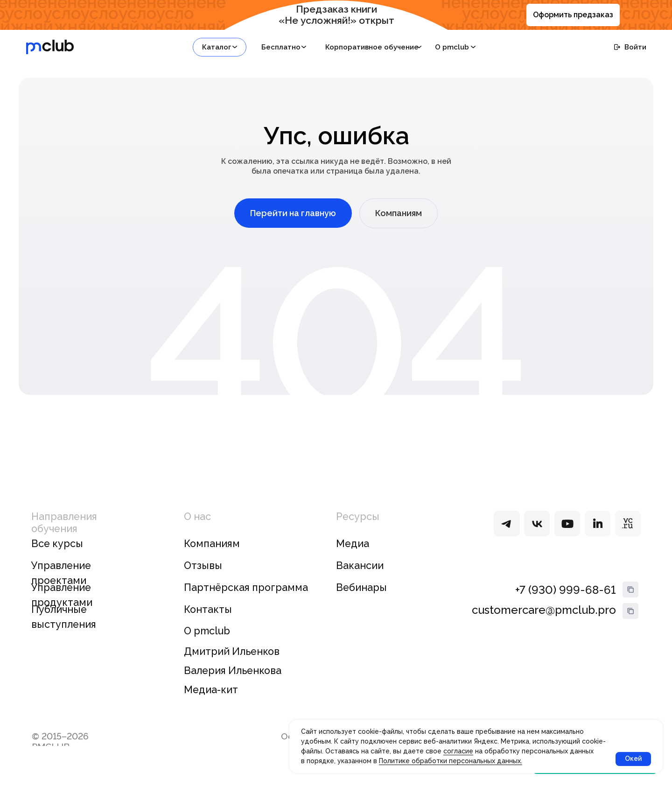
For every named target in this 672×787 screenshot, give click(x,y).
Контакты (208, 609)
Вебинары (361, 587)
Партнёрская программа (246, 587)
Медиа (353, 544)
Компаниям (212, 544)
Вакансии (360, 566)
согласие (458, 751)
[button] (220, 47)
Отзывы (203, 566)
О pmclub (207, 631)
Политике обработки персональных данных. (451, 761)
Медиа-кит (211, 690)
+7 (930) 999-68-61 (566, 590)
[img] (507, 523)
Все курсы (57, 544)
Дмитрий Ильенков (232, 651)
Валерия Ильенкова (233, 671)
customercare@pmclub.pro (544, 610)
